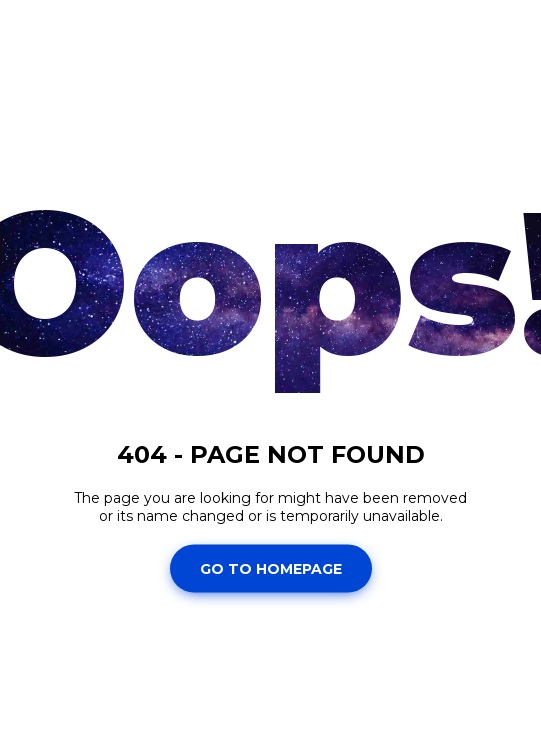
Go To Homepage (271, 568)
